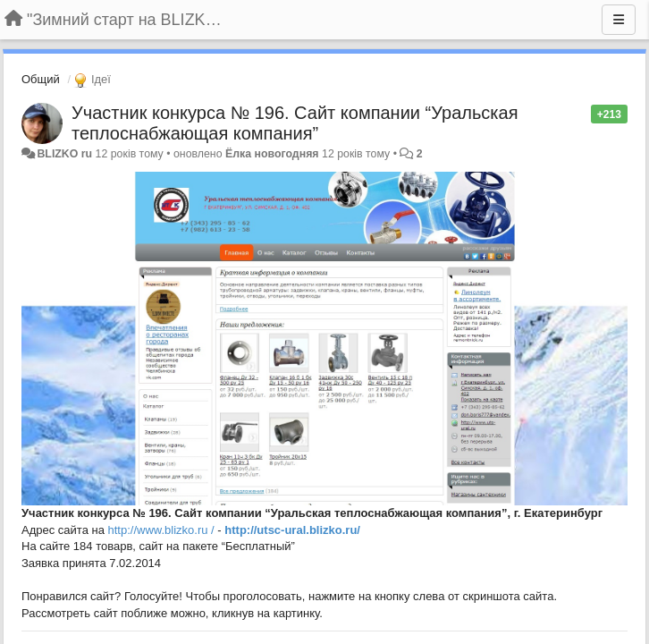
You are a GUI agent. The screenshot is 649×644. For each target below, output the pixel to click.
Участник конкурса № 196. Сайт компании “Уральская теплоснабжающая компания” (295, 123)
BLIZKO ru (66, 154)
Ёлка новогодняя (272, 154)
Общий (41, 79)
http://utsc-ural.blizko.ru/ (292, 530)
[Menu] (619, 20)
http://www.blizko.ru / (161, 530)
